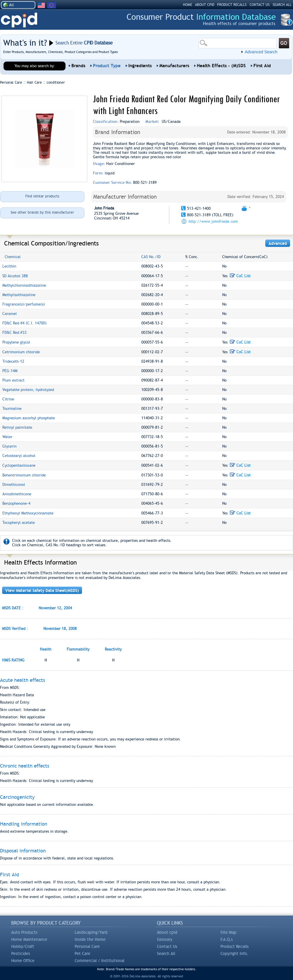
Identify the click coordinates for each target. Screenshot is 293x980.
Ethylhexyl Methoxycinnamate (28, 513)
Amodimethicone (17, 494)
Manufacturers (174, 66)
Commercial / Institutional (100, 961)
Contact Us (167, 946)
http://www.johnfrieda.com (213, 221)
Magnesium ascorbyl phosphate (29, 418)
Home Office (23, 961)
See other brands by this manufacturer (42, 212)
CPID (19, 20)
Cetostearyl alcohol (19, 456)
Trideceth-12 (13, 361)
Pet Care (82, 953)
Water (7, 437)
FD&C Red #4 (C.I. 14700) (24, 323)
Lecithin (9, 266)
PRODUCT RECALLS (232, 5)
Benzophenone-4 (16, 503)
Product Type (107, 66)
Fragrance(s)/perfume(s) (24, 304)
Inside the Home (90, 939)
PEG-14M (10, 371)
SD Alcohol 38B (15, 276)
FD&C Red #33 (14, 333)
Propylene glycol (16, 342)
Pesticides (21, 953)
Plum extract (13, 380)
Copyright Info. (234, 953)
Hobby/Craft (23, 946)
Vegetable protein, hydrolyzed (28, 390)
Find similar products (42, 196)
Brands (78, 66)
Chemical (13, 257)
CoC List (240, 276)
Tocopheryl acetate (19, 523)
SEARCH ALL (282, 5)
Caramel (10, 314)
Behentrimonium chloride (24, 475)
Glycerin (9, 446)
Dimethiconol (14, 485)
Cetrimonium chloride (21, 352)
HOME (188, 5)
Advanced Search (261, 52)
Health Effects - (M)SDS (221, 66)
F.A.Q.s (227, 939)
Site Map (228, 932)
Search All (166, 953)
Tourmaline (12, 409)
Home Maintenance (29, 939)
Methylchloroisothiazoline (24, 285)
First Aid (262, 66)
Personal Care (87, 946)
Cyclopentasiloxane (19, 465)
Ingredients (140, 66)
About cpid (167, 932)
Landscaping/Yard (91, 932)
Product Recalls (235, 946)
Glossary (165, 939)
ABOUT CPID (205, 5)
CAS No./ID (151, 257)
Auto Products (24, 932)
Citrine (8, 399)
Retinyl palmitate (17, 427)
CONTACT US (260, 5)
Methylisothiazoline (19, 295)
